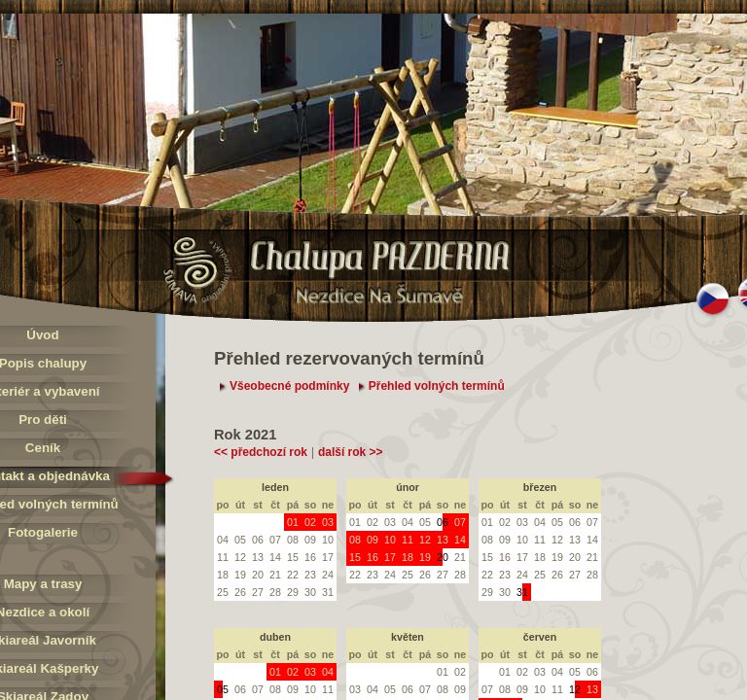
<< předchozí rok (261, 452)
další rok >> (351, 452)
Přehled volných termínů (437, 386)
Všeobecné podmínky (289, 386)
